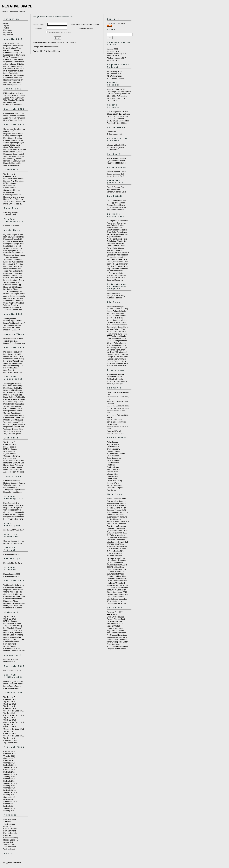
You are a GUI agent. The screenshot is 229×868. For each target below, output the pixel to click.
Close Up (7, 826)
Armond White (113, 483)
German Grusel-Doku (116, 205)
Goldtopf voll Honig (115, 379)
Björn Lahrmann (113, 469)
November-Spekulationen (14, 161)
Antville (47, 51)
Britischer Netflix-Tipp (12, 285)
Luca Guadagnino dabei (117, 230)
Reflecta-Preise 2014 (115, 551)
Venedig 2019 (112, 49)
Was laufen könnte (11, 165)
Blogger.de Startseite (12, 862)
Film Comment (10, 458)
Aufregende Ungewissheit (14, 490)
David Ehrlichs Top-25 (13, 204)
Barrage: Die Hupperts (13, 608)
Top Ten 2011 (9, 731)
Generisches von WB (116, 375)
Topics (6, 26)
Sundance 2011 (10, 808)
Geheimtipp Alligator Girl (117, 241)
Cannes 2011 (9, 804)
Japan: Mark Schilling (12, 637)
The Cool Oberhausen (13, 310)
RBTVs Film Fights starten (14, 294)
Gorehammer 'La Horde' (117, 640)
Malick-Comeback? (115, 250)
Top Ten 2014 (9, 713)
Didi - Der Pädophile (115, 597)
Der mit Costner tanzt (116, 572)
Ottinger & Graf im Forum (117, 357)
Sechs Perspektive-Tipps (117, 234)
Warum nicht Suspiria (12, 406)
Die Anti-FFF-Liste (114, 621)
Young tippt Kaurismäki (116, 223)
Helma (57, 51)
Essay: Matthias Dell (115, 174)
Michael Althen (113, 474)
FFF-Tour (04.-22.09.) (119, 93)
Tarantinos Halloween (116, 528)
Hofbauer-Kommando (116, 453)
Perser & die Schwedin (116, 524)
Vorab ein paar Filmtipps (117, 347)
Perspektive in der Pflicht (117, 257)
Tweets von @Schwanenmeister (115, 133)
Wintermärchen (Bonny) (13, 339)
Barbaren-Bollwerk (114, 556)
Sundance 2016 (10, 767)
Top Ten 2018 (9, 174)
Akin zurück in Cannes (116, 501)
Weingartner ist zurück (13, 411)
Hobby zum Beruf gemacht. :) (119, 408)
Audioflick (7, 822)
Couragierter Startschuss (117, 221)
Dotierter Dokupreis (115, 280)
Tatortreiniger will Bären (117, 359)
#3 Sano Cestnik (114, 293)
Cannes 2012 (9, 797)
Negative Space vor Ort (13, 80)
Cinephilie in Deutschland (117, 327)
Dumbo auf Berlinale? (12, 276)
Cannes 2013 (9, 788)
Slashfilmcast (9, 844)
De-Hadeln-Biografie (12, 289)
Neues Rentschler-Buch (117, 581)
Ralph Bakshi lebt (114, 237)
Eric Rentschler (113, 463)
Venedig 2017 (9, 756)
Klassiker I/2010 (10, 740)
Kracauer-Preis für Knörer (117, 512)
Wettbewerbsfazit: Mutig (13, 359)
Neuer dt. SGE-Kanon (13, 287)
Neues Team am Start (12, 120)
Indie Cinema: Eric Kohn (14, 460)
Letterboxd (8, 33)
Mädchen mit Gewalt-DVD (118, 542)
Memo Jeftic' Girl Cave (13, 563)
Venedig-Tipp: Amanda (13, 321)
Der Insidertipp (113, 150)
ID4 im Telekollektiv (115, 318)
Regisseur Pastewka (115, 313)
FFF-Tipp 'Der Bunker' (116, 203)
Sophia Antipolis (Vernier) (14, 343)
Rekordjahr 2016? (114, 377)
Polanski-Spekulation (12, 85)
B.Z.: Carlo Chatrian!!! (13, 266)
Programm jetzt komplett (14, 514)
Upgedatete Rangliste (12, 508)
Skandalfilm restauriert (13, 78)
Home (6, 23)
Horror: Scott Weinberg (13, 199)
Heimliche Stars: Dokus (13, 356)
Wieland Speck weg (12, 305)
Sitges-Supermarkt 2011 (117, 592)
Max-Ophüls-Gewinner (116, 225)
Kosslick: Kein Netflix (12, 163)
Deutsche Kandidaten (12, 492)
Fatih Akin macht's (11, 487)
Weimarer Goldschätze (13, 429)
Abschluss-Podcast (11, 43)
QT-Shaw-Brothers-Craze (117, 531)
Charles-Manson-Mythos (14, 541)
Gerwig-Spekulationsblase (118, 252)
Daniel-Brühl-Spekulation (14, 404)
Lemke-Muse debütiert (13, 278)
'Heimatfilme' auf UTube (117, 334)
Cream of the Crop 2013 (14, 722)
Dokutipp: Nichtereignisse (14, 603)
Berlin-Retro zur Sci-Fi (116, 278)
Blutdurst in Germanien (116, 590)
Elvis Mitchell (112, 476)
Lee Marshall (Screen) (13, 628)
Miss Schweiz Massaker (117, 599)
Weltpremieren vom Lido (14, 517)
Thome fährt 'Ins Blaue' (116, 604)
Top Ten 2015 (9, 706)
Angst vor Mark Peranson (14, 118)
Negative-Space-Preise (13, 46)
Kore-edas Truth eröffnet (14, 75)
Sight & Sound (9, 188)
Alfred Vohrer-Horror (115, 210)
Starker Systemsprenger (14, 143)
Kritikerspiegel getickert (13, 93)
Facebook (8, 30)
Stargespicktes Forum (13, 390)
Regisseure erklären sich (14, 427)
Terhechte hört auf (11, 282)
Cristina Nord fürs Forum (14, 113)
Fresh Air (7, 835)
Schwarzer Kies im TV (13, 248)
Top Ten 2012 (9, 724)
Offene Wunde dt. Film (13, 592)
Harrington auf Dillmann (13, 298)
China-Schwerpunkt (12, 147)
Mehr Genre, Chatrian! (13, 138)
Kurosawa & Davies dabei (117, 363)
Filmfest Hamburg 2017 (116, 58)
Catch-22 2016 (10, 619)
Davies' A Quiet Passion (13, 682)
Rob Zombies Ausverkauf (117, 646)
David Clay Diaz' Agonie (13, 684)
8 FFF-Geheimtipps (115, 624)
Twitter (6, 28)
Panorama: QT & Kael (13, 152)
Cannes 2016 (9, 763)
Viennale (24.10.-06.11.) (115, 120)
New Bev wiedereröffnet (13, 237)
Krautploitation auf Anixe (117, 565)
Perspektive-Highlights (13, 587)
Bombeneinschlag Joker (14, 53)
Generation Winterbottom (117, 255)
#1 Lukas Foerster (114, 298)
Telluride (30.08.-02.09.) (117, 92)
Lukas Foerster (10, 447)
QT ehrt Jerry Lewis (115, 562)
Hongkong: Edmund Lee (14, 197)
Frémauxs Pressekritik (13, 239)
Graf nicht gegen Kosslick (14, 424)
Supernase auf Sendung (117, 517)
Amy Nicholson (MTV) (13, 626)
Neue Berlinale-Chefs (12, 269)
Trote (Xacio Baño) (11, 341)
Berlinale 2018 (9, 754)
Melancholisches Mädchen (15, 149)
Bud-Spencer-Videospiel (117, 325)
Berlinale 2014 (9, 781)
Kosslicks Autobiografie (13, 262)
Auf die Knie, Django (115, 248)
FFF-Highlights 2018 (12, 250)
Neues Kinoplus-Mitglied (117, 320)
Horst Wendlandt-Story (116, 207)
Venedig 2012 (9, 795)
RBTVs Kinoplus (10, 183)
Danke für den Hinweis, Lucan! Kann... (116, 423)
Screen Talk (8, 842)
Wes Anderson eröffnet (13, 422)
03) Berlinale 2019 (114, 74)
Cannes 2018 (9, 751)
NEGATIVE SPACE (17, 6)
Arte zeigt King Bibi (11, 212)
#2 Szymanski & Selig (116, 295)
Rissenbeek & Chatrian (13, 264)
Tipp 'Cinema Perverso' (116, 526)
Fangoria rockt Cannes (116, 649)
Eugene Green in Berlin (116, 361)
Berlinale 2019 (113, 51)
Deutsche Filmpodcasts (116, 200)
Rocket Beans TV (11, 840)
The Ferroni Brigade (115, 488)
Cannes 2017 (9, 758)
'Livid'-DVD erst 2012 (115, 617)
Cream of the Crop (114, 481)
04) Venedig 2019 (114, 71)
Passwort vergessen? (86, 28)
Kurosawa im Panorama (14, 418)
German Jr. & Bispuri (12, 413)
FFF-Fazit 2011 (113, 614)
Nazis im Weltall (113, 626)
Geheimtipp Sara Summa (14, 129)
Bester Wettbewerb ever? (14, 323)
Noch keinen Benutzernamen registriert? (86, 24)
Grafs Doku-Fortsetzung (117, 232)
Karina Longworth (114, 485)
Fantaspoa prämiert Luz (13, 273)
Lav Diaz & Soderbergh (13, 386)
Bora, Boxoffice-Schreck (117, 381)
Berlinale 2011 (9, 806)
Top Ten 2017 (9, 442)
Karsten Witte (112, 472)
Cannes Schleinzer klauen (14, 399)
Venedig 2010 (9, 811)
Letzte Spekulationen (12, 73)
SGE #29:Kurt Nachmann (117, 505)
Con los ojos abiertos (12, 195)
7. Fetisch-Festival (114, 553)
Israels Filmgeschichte (13, 543)
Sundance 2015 (10, 774)
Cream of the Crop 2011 (14, 736)
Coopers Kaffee (10, 828)
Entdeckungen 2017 (12, 554)
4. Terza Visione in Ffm (116, 508)
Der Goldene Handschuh (117, 537)
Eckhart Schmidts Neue (117, 499)
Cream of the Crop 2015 (14, 711)
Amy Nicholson (113, 444)
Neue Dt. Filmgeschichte (117, 341)
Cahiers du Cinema (11, 190)
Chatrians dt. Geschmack (14, 255)
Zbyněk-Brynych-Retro (116, 172)
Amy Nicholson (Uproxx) (14, 472)
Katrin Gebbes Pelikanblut (14, 397)
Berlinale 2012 (9, 799)
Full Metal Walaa (10, 368)
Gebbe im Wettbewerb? (13, 66)
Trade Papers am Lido (13, 57)
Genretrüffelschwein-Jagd (117, 594)
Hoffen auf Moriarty (115, 273)
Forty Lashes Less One (116, 569)
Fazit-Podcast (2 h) (11, 503)
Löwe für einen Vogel (12, 48)
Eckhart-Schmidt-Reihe (13, 241)
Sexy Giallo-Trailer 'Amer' (117, 637)
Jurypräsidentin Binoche (14, 156)
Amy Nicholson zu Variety (14, 296)
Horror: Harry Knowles (13, 632)
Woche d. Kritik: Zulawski (117, 354)
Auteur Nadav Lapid (12, 145)
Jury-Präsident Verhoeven (118, 269)
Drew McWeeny (113, 449)
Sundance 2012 (10, 802)
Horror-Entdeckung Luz (13, 366)
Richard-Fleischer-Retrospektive (11, 661)
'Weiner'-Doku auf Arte (116, 329)
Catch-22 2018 (10, 176)
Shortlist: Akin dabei (12, 481)
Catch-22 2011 (10, 734)
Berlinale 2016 (9, 765)
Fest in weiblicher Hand (13, 519)
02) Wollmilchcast (114, 76)
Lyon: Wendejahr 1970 (116, 338)
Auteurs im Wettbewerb (116, 366)
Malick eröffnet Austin (116, 246)
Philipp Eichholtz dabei (13, 408)
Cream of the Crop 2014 (14, 715)
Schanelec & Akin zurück (14, 154)
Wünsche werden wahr (13, 485)
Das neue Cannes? (11, 330)
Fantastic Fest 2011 (115, 612)
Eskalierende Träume (12, 623)
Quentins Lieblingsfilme (116, 576)
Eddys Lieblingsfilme (115, 147)
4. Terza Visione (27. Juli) (117, 309)
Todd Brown (112, 479)
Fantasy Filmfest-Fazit (116, 619)
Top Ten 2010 (9, 738)
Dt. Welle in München (116, 535)
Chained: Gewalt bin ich (13, 140)
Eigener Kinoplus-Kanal (13, 235)
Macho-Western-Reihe (116, 503)
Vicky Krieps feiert (11, 257)
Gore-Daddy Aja (113, 644)
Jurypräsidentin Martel (13, 82)
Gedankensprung (11, 838)
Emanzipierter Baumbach (14, 55)
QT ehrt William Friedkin (117, 343)
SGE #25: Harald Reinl (116, 549)
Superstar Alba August (13, 363)
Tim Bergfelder (113, 467)
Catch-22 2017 (10, 445)
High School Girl (113, 189)
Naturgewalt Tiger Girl (13, 606)
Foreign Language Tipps (14, 244)
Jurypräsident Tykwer (12, 434)
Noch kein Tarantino (12, 102)
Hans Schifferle (113, 460)
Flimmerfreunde (10, 833)
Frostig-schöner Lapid (13, 136)
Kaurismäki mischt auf (13, 599)
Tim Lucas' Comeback (116, 583)
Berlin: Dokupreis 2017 (116, 332)
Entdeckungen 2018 (12, 574)
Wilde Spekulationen (12, 431)
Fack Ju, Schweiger (115, 384)
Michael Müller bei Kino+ (117, 145)
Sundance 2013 (10, 792)
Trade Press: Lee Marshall (14, 201)
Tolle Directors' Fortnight (14, 100)
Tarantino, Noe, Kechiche (14, 96)
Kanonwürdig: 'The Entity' (117, 642)
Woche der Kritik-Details (117, 239)
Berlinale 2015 (9, 772)
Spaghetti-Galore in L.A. (117, 345)
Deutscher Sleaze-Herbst (117, 588)
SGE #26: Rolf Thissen (116, 544)
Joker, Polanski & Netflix (14, 64)
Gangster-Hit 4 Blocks (13, 594)
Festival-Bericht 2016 (12, 670)
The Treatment (10, 847)
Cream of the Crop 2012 (14, 729)
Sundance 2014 (10, 783)
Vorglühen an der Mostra (14, 62)
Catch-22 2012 (10, 727)
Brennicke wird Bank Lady (118, 585)
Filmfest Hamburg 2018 (116, 54)
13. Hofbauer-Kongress (116, 560)
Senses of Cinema (11, 642)
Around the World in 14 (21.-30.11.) (118, 122)
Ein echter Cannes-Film (13, 392)
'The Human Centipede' (117, 633)
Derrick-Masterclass (115, 519)
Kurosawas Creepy (11, 688)
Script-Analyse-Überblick (14, 303)
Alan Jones (111, 490)
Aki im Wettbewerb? (115, 271)
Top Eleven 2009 (10, 743)
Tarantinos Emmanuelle (117, 578)
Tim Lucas (111, 465)
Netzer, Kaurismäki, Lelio (117, 262)
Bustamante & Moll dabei (14, 68)
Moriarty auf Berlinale (116, 515)
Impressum (8, 35)
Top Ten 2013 (9, 718)
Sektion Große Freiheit (13, 253)
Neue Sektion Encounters (14, 116)
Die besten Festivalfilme (13, 352)
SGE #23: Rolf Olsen (115, 574)
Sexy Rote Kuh (10, 370)
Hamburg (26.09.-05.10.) (116, 99)
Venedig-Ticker (10, 318)
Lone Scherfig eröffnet (13, 159)
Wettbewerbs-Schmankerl (14, 585)
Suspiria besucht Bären (116, 275)
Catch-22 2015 (10, 708)
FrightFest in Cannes (115, 630)
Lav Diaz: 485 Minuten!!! (117, 352)
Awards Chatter (10, 819)
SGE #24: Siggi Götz (115, 567)
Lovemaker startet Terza (14, 280)
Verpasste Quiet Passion (14, 415)
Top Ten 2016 (9, 617)
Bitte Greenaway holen (13, 402)
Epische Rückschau (12, 226)
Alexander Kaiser (51, 47)
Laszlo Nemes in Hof (12, 246)
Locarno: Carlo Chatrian (13, 179)
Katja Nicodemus (114, 458)
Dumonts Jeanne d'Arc (13, 307)
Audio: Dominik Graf (115, 176)
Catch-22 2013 (10, 720)
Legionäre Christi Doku (13, 361)
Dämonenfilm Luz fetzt (13, 395)
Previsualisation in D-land (117, 158)
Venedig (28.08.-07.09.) (117, 89)
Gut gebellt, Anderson (12, 372)
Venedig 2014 (9, 776)
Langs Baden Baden (12, 686)
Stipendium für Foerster (13, 301)
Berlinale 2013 (9, 790)
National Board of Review (14, 483)
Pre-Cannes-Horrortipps (117, 635)
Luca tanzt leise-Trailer (116, 322)
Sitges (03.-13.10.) (114, 114)
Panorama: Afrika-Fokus (117, 259)
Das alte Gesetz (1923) (13, 420)
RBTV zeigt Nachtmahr (116, 336)
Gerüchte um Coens (12, 328)
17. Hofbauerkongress (13, 292)
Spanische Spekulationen (117, 264)
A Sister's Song (10, 215)
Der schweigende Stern (116, 192)
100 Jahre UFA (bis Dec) (14, 530)
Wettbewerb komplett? (116, 243)
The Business (9, 824)
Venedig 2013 (9, 786)
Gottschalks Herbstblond (117, 547)
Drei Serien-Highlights (13, 388)
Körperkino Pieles (11, 601)
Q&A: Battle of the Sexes (14, 505)
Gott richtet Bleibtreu (12, 510)
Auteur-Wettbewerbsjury (14, 98)
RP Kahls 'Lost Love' (115, 601)
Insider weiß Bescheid (13, 105)
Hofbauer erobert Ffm (116, 558)
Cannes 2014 (9, 779)
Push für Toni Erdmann (116, 316)
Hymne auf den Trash (116, 161)
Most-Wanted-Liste (115, 227)
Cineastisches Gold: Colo (14, 596)
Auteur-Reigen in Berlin (116, 311)
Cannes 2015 (9, 770)
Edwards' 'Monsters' (115, 628)
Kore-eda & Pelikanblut (13, 59)
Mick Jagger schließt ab (13, 71)
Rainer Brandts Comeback (118, 521)
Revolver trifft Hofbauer (116, 163)
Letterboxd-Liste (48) (12, 354)
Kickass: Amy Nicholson (13, 181)
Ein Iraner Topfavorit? (116, 350)
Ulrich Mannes (113, 456)
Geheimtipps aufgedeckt (14, 512)
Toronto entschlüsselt (12, 325)
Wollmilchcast (9, 186)
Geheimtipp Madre (11, 50)
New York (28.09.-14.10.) (117, 112)
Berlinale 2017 (9, 761)
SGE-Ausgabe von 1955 (117, 533)
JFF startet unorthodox (13, 260)
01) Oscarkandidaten (115, 78)
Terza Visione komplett (13, 271)
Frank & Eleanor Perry (116, 187)
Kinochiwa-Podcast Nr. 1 (117, 540)
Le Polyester (9, 192)
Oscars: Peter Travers (13, 467)
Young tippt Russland (12, 383)
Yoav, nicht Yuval (114, 431)
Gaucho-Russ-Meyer (115, 306)
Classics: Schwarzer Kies (117, 266)
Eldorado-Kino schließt (116, 510)
